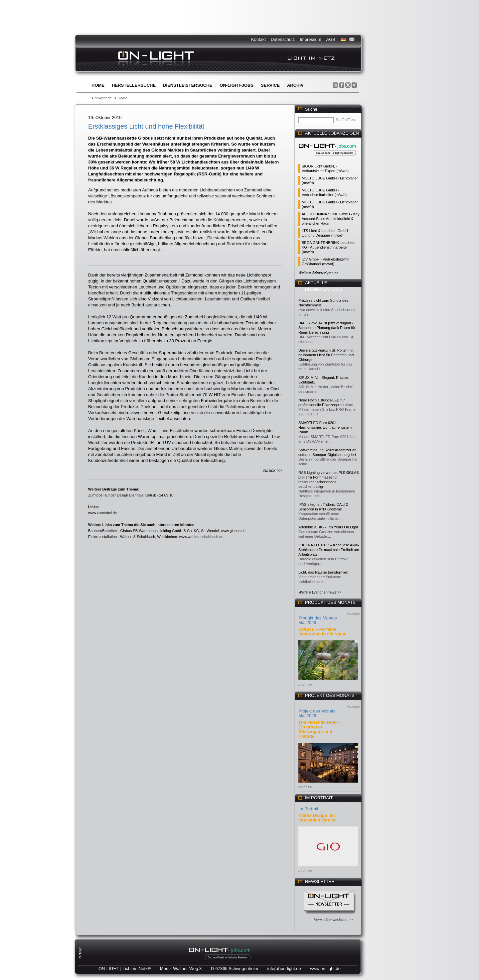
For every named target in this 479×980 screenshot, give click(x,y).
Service (270, 85)
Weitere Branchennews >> (320, 592)
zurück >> (272, 470)
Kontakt (258, 39)
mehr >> (305, 685)
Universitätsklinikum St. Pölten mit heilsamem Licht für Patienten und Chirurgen (326, 355)
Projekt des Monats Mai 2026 (317, 713)
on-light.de (103, 98)
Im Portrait (308, 809)
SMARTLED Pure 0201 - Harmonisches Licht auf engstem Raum (325, 427)
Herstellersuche (134, 85)
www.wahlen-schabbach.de (201, 537)
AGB (331, 39)
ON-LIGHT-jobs (237, 85)
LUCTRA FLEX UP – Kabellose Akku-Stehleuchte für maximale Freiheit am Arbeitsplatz (329, 550)
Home (98, 85)
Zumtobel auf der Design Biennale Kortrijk (122, 495)
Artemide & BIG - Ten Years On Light (328, 527)
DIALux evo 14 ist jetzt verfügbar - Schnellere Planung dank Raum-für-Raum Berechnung (327, 328)
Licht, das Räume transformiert (323, 572)
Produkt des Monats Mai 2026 (318, 620)
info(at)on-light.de (284, 969)
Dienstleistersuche (188, 85)
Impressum (310, 39)
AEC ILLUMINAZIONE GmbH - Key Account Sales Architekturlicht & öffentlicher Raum (331, 219)
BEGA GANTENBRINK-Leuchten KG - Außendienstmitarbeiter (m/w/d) (328, 247)
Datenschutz (283, 39)
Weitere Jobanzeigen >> (318, 272)
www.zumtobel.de (102, 513)
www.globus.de (233, 531)
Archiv (295, 85)
